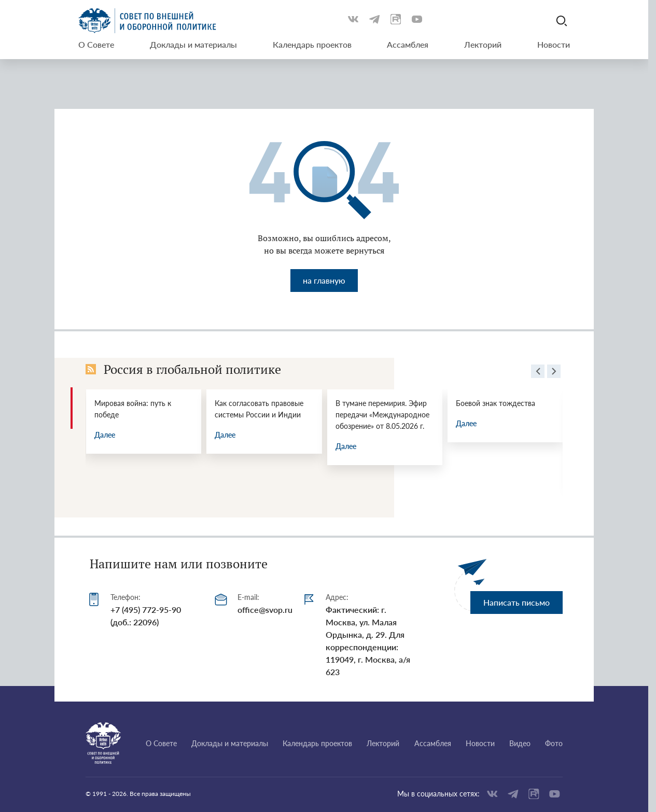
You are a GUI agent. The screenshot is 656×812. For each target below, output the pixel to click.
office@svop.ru (265, 610)
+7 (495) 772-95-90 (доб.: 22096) (146, 616)
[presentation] (538, 373)
